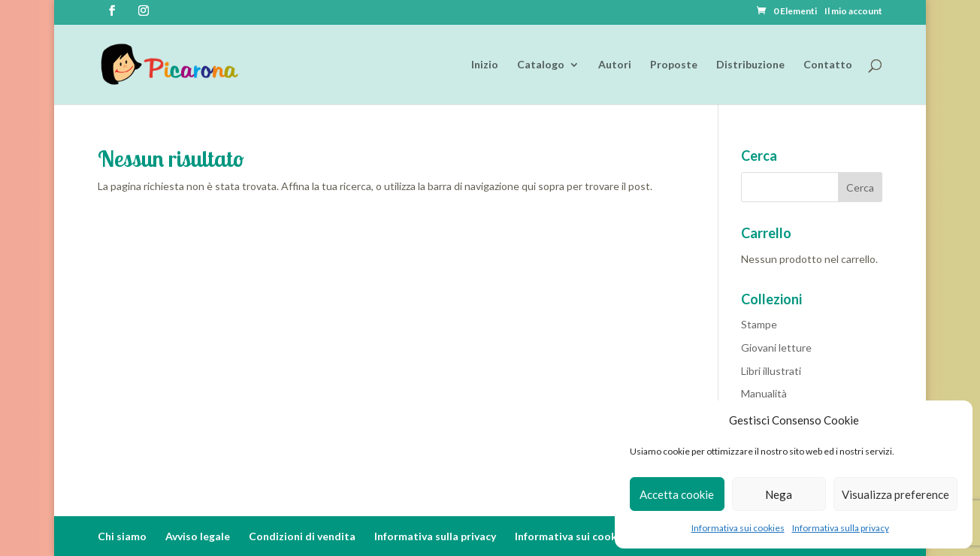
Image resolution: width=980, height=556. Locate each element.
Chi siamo (122, 536)
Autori (615, 65)
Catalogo (541, 65)
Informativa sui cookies (738, 528)
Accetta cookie (677, 494)
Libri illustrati (771, 371)
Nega (779, 494)
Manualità (764, 393)
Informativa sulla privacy (841, 528)
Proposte (674, 65)
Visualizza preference (895, 494)
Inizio (485, 65)
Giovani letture (776, 347)
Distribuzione (750, 65)
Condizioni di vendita (302, 536)
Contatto (828, 65)
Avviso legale (198, 536)
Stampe (759, 324)
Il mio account (853, 12)
